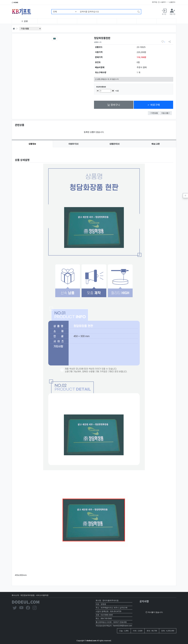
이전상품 (155, 113)
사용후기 (162, 2)
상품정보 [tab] (32, 144)
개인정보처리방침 (27, 595)
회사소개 (15, 595)
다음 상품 (167, 113)
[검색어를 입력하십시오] (107, 12)
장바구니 (114, 105)
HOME (15, 3)
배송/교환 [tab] (156, 144)
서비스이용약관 (42, 595)
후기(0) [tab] (73, 144)
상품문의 (171, 2)
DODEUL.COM (26, 602)
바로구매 (153, 105)
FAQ (155, 2)
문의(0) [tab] (115, 144)
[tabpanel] (94, 364)
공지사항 (144, 601)
